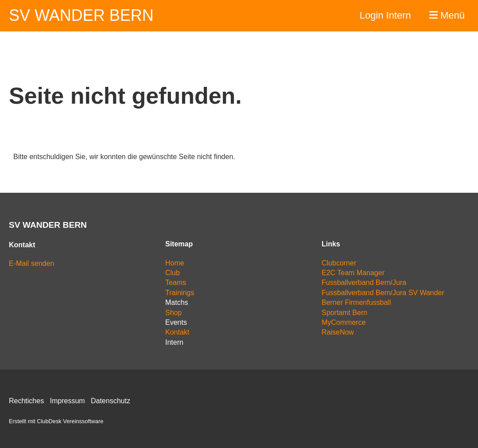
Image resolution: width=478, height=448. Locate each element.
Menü (447, 15)
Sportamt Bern (344, 313)
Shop (173, 313)
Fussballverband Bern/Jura (364, 282)
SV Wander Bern (81, 15)
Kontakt (177, 332)
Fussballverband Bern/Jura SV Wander (383, 293)
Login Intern (385, 15)
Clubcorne (338, 263)
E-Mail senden (31, 263)
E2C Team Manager (353, 273)
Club (173, 273)
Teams (176, 282)
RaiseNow (338, 332)
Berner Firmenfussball (356, 302)
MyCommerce (344, 322)
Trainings (180, 293)
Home (175, 263)
